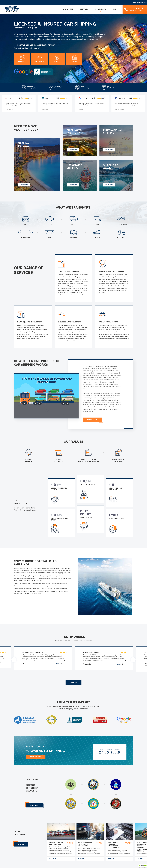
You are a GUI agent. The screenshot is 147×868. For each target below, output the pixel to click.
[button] (143, 866)
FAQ (114, 9)
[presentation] (14, 658)
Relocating (22, 59)
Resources (101, 9)
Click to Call (40, 59)
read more (53, 852)
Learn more (34, 798)
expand (58, 662)
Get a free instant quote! (27, 48)
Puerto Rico (74, 59)
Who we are (68, 9)
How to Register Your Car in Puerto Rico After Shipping (114, 838)
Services (84, 9)
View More (73, 676)
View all (21, 837)
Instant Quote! (36, 752)
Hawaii (57, 59)
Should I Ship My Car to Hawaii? (56, 837)
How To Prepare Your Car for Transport (85, 837)
